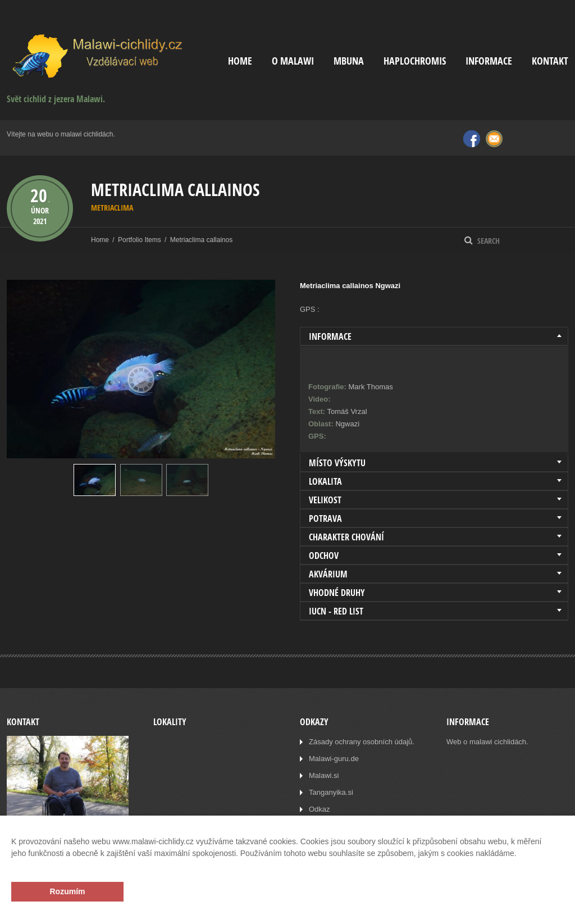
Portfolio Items (140, 240)
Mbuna (349, 61)
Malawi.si (324, 775)
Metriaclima (112, 208)
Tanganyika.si (331, 792)
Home (240, 61)
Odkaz (320, 809)
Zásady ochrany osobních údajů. (362, 742)
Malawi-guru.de (334, 759)
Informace (489, 61)
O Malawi (293, 61)
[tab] (434, 336)
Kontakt (550, 61)
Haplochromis (415, 61)
